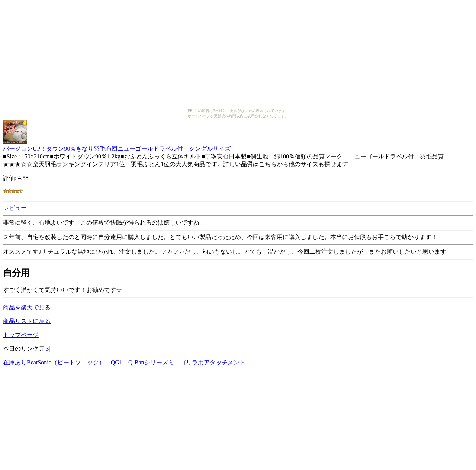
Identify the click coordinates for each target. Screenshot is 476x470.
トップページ (21, 335)
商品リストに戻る (27, 321)
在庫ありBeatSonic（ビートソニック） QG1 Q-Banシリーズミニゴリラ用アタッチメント (124, 362)
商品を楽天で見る (27, 307)
